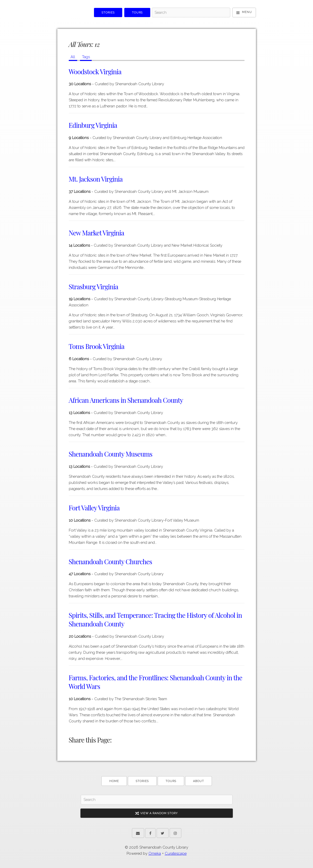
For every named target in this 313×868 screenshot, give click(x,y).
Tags (86, 57)
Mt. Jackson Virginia (96, 179)
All (73, 57)
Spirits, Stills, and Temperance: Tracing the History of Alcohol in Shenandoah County (155, 619)
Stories (108, 13)
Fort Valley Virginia (94, 508)
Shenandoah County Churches (110, 562)
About (199, 781)
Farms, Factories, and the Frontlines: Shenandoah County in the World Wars (155, 682)
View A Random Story (156, 813)
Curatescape (176, 853)
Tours (137, 13)
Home (114, 781)
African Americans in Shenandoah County (126, 400)
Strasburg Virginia (93, 287)
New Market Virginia (97, 233)
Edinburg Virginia (93, 125)
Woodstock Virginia (95, 72)
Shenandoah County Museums (111, 454)
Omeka (155, 853)
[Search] (191, 12)
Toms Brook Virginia (97, 346)
